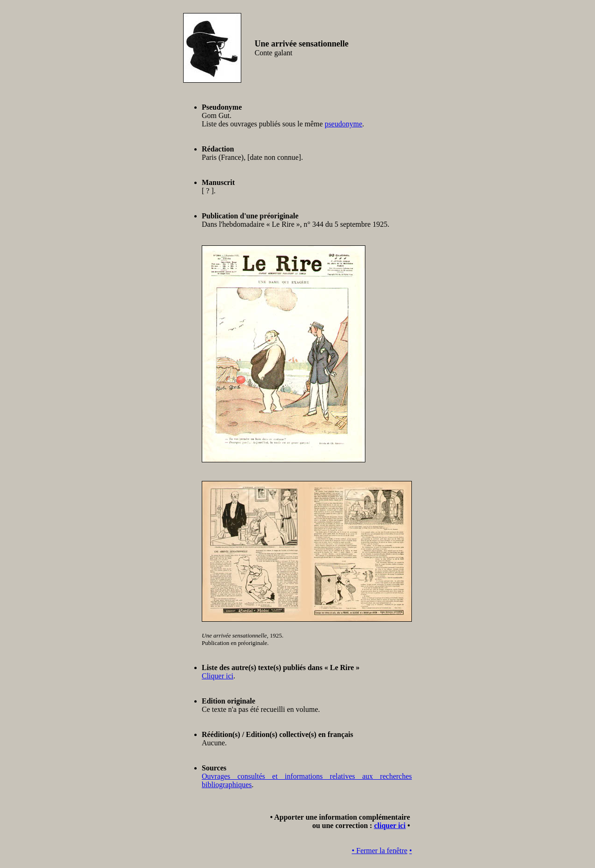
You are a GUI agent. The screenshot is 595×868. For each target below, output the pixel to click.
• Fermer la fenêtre (380, 851)
